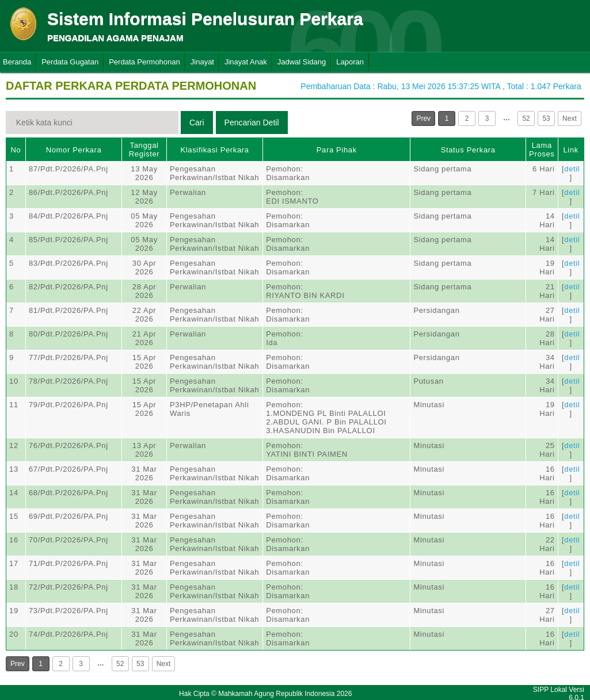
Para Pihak (337, 150)
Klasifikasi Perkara (214, 150)
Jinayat (202, 62)
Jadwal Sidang (302, 62)
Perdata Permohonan (144, 62)
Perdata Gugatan (70, 62)
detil (572, 169)
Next (570, 118)
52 (526, 118)
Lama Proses (542, 150)
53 (546, 118)
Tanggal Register (144, 150)
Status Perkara (468, 150)
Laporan (350, 62)
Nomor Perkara (74, 150)
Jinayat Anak (246, 62)
